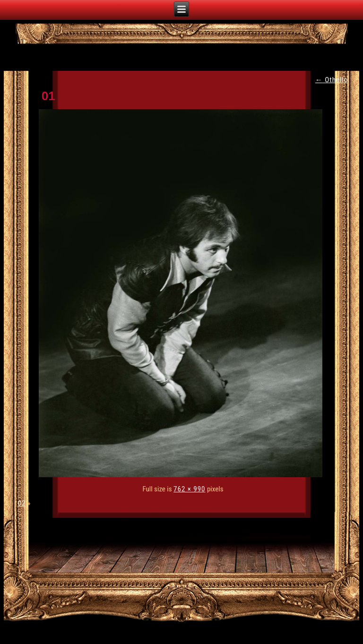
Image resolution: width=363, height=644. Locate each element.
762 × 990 (189, 489)
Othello (332, 80)
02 (22, 503)
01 (48, 96)
